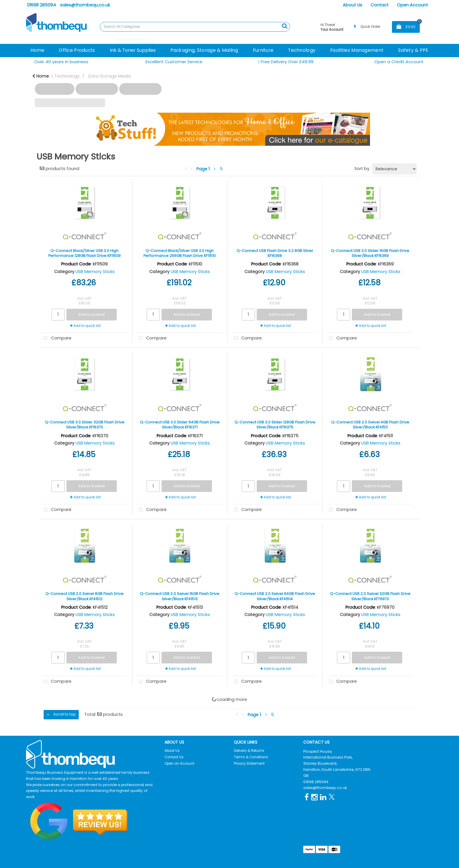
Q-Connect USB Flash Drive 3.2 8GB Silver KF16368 (275, 253)
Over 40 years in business (61, 62)
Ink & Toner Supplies (133, 50)
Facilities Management (357, 50)
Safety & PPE (413, 50)
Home (37, 50)
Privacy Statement (249, 764)
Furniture (263, 50)
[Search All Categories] (195, 27)
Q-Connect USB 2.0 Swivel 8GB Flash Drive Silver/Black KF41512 (84, 596)
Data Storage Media (109, 76)
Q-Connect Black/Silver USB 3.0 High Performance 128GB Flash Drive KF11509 (84, 253)
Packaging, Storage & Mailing (204, 50)
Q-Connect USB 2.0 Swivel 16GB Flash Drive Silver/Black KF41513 (180, 596)
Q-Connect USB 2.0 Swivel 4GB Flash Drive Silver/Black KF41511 (370, 425)
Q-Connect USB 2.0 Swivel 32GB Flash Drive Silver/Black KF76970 (370, 596)
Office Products (77, 50)
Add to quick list (85, 326)
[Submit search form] (285, 26)
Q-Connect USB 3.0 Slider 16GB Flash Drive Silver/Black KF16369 (370, 253)
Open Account (412, 5)
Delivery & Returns (249, 751)
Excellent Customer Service (174, 62)
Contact (380, 5)
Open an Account (179, 764)
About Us (352, 5)
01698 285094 (41, 5)
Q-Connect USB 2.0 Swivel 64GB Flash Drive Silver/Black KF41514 (275, 596)
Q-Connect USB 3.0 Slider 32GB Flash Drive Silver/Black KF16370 (85, 425)
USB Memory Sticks (95, 272)
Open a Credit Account (399, 62)
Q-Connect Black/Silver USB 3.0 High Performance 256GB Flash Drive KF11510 (180, 253)
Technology (302, 50)
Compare (56, 338)
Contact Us (174, 757)
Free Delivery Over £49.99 (286, 62)
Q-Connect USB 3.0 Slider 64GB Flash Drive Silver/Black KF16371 (180, 425)
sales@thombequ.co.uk (85, 5)
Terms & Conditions (251, 757)
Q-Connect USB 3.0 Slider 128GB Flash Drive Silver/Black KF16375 (275, 425)
